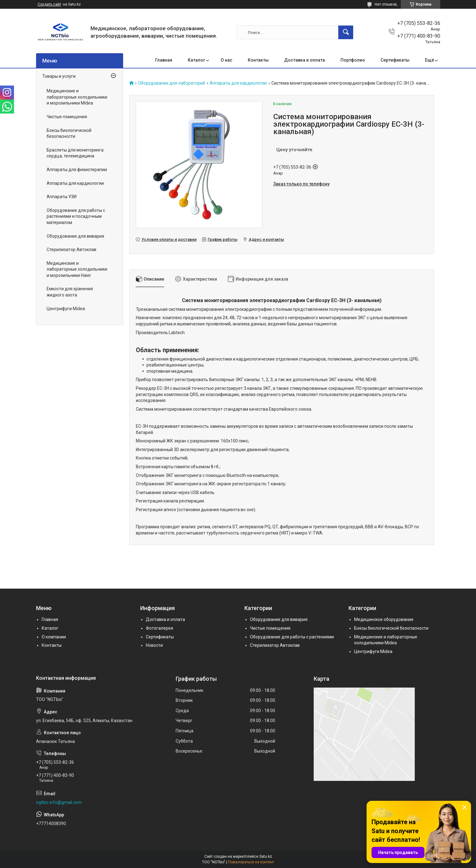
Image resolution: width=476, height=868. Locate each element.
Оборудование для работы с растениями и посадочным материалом (76, 216)
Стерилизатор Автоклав (72, 250)
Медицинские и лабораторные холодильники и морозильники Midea (77, 97)
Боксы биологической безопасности (69, 133)
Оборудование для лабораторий (172, 83)
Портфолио (353, 60)
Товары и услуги (59, 76)
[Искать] (346, 32)
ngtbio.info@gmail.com (59, 802)
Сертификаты (395, 60)
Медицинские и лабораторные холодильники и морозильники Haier (77, 269)
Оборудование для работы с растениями (292, 637)
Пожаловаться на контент (251, 862)
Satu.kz (266, 856)
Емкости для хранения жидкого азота (70, 292)
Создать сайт (49, 4)
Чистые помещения (67, 117)
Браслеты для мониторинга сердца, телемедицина (75, 153)
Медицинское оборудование (384, 619)
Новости (154, 645)
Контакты (258, 60)
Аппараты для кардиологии (238, 83)
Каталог (196, 60)
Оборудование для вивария (75, 236)
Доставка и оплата (305, 60)
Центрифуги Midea (66, 309)
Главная (164, 60)
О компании (54, 637)
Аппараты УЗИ (62, 197)
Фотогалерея (159, 628)
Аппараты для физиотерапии (77, 170)
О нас (226, 60)
